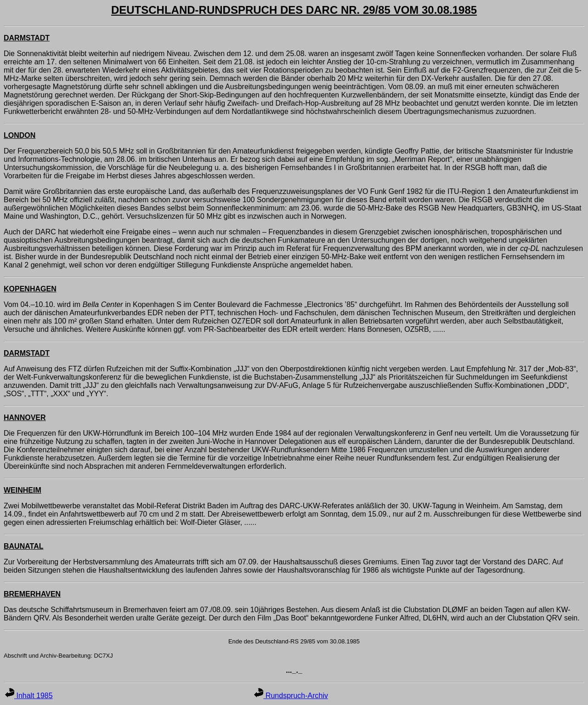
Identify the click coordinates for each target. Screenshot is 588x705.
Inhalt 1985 (29, 696)
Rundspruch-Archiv (291, 696)
